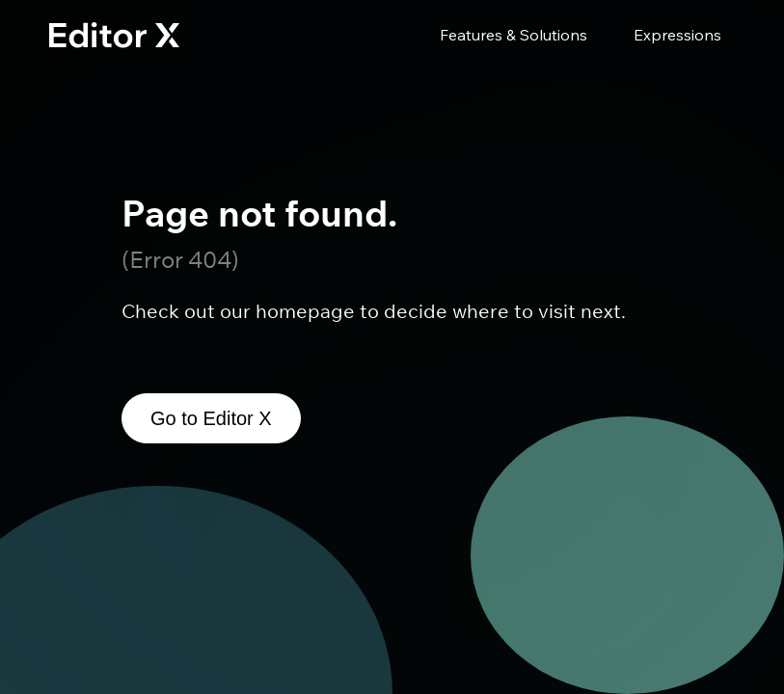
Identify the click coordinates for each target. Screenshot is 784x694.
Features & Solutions (514, 35)
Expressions (677, 35)
